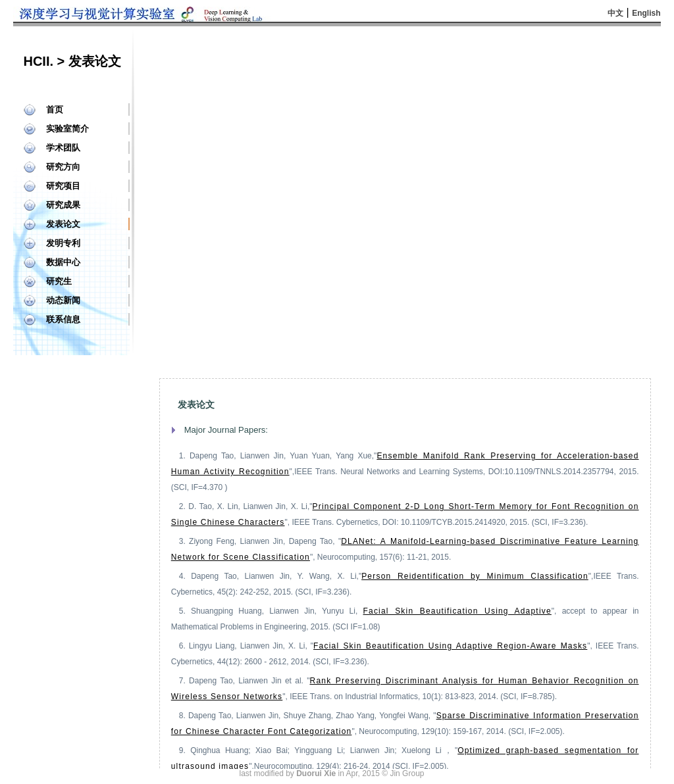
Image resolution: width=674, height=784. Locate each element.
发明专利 (63, 243)
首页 (55, 110)
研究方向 (63, 167)
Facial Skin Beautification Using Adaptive (457, 611)
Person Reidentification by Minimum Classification (475, 576)
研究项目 (63, 186)
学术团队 (63, 148)
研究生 (59, 281)
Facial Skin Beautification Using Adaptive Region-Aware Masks (450, 646)
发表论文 (63, 224)
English (646, 13)
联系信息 (63, 319)
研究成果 (63, 205)
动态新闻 (63, 300)
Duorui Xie (316, 773)
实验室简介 (67, 129)
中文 (615, 13)
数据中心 (63, 262)
